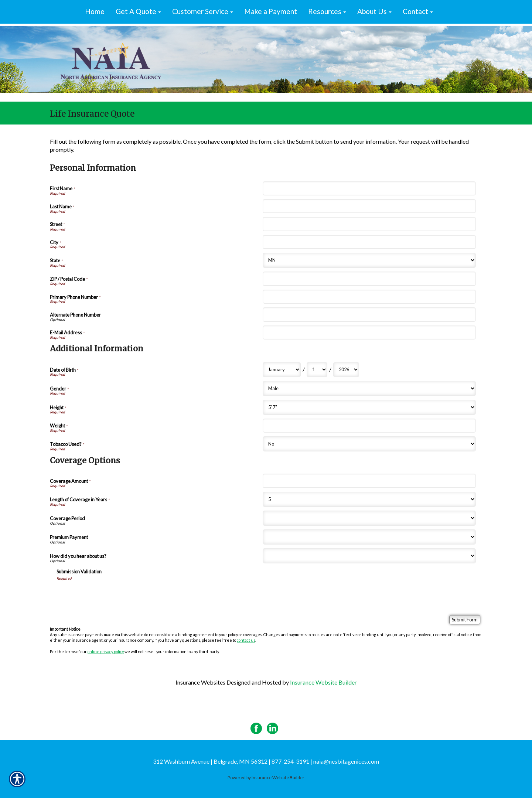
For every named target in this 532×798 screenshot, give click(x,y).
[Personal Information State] (369, 260)
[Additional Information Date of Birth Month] (282, 370)
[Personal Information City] (369, 242)
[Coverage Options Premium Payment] (369, 537)
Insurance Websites (200, 682)
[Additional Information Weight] (369, 426)
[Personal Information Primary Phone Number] (369, 297)
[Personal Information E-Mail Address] (369, 332)
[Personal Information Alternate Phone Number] (369, 314)
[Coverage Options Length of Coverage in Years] (369, 499)
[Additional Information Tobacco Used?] (369, 444)
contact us (246, 640)
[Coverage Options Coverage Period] (369, 518)
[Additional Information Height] (369, 407)
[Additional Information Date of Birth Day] (317, 370)
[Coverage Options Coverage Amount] (369, 481)
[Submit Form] (465, 620)
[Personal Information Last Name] (369, 206)
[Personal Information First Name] (369, 188)
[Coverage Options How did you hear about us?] (369, 556)
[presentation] (113, 595)
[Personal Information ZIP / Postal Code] (369, 279)
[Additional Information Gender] (369, 388)
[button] (138, 12)
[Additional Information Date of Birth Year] (346, 370)
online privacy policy (106, 652)
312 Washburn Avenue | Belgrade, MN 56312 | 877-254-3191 (231, 761)
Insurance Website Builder (323, 682)
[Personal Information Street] (369, 224)
